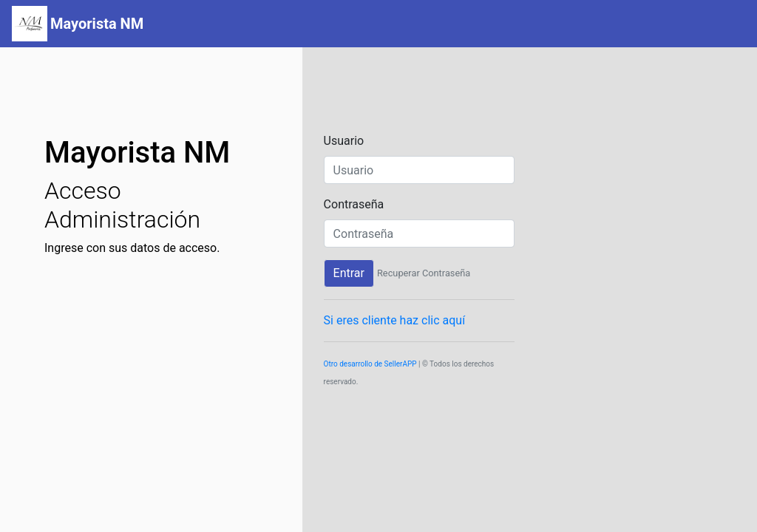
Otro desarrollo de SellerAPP (370, 364)
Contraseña (354, 204)
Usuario (344, 141)
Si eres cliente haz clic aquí (395, 320)
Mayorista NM (97, 24)
